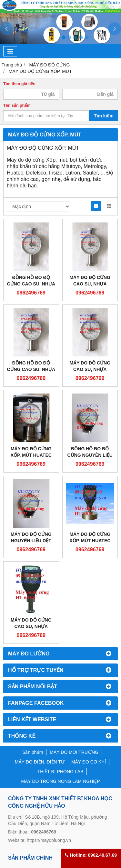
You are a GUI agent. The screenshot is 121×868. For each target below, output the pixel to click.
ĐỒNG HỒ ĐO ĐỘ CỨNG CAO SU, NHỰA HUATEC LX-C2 (31, 369)
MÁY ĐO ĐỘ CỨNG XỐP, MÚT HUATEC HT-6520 (90, 541)
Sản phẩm (33, 752)
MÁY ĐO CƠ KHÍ (89, 762)
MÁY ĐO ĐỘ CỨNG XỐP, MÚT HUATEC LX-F (31, 455)
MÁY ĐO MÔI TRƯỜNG (74, 752)
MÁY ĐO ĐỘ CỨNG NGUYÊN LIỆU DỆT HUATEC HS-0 (31, 541)
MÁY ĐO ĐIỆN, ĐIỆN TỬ (40, 762)
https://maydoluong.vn (49, 840)
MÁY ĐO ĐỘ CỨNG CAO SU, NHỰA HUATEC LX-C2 (90, 369)
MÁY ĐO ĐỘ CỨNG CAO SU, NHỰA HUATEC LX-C (90, 284)
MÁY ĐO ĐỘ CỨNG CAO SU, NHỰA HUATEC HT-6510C (31, 626)
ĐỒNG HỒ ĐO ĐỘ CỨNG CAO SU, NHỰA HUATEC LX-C (31, 284)
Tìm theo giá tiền (19, 84)
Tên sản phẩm (17, 105)
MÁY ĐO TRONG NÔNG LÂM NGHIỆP (61, 781)
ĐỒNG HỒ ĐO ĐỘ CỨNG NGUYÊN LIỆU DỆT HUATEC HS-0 (90, 455)
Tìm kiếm (104, 116)
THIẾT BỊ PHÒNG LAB (60, 772)
